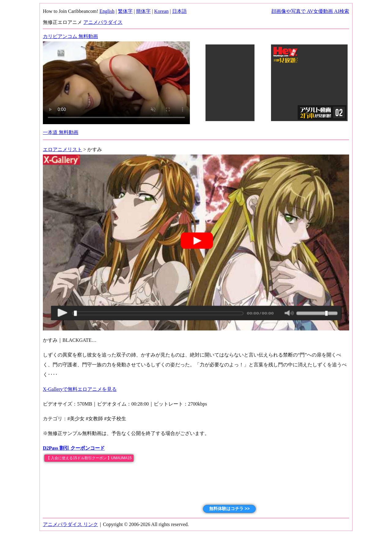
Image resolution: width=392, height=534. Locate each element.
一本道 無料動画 (61, 132)
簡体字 (143, 11)
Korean (161, 11)
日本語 (179, 11)
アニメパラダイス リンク (70, 524)
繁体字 (125, 11)
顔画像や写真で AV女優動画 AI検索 (310, 11)
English (107, 11)
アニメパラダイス (103, 22)
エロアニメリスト (62, 149)
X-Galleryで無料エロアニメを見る (80, 389)
